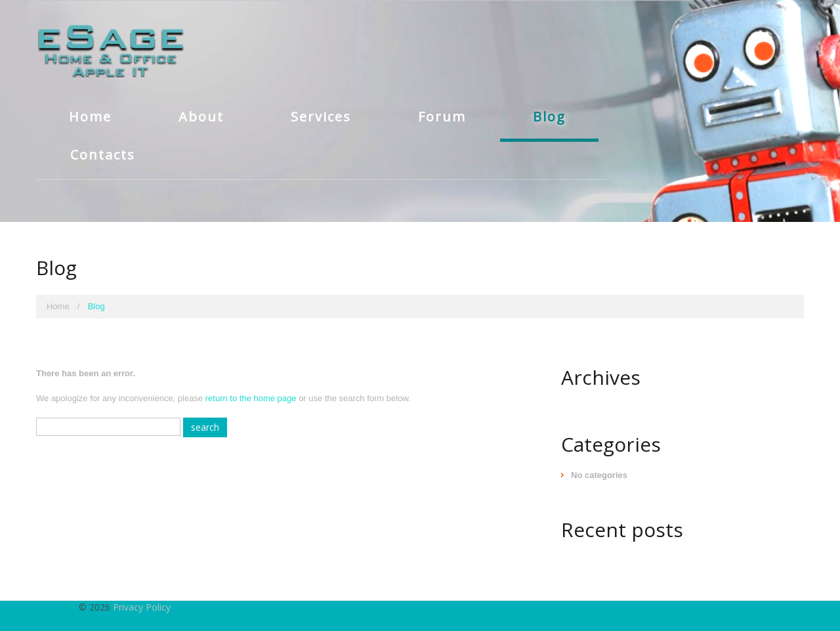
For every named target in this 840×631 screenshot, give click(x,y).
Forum (442, 117)
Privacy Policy (142, 607)
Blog (549, 117)
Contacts (103, 155)
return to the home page (251, 398)
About (201, 117)
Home (90, 117)
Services (321, 117)
